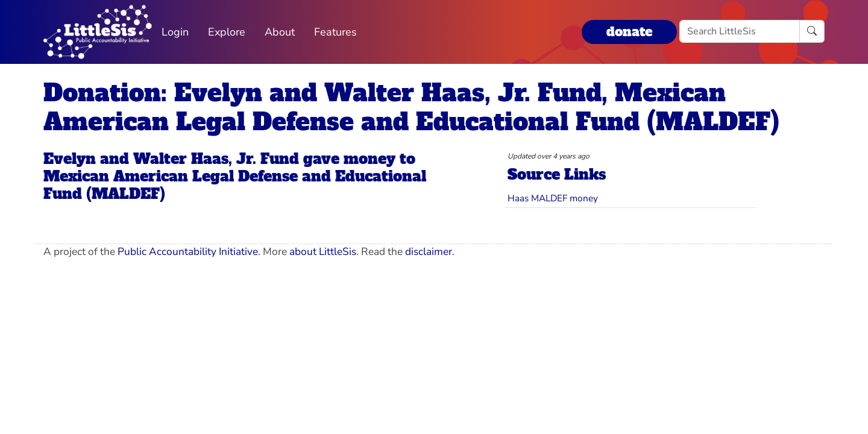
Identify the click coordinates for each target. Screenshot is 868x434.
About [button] (280, 32)
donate (629, 32)
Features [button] (335, 32)
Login (175, 32)
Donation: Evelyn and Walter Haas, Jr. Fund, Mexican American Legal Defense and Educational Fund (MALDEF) (411, 107)
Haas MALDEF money (553, 198)
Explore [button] (227, 32)
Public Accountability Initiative (188, 252)
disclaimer (429, 252)
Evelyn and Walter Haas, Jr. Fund (171, 159)
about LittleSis (323, 252)
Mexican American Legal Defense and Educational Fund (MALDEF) (235, 185)
